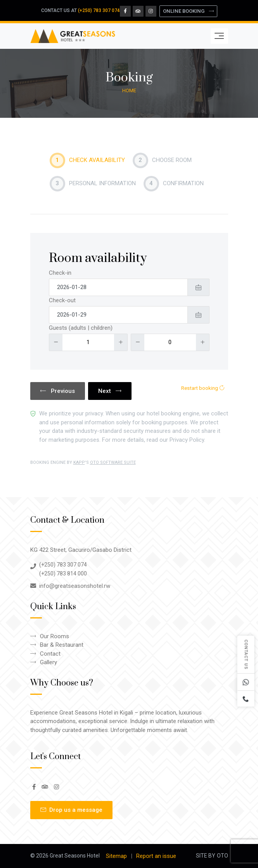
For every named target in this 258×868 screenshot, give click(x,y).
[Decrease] (56, 342)
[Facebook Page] (125, 11)
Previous (58, 391)
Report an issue (156, 856)
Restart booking (203, 388)
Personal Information (93, 184)
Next (110, 391)
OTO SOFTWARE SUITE (113, 462)
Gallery (48, 662)
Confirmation (174, 184)
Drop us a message (71, 810)
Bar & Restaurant (62, 645)
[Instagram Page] (151, 11)
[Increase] (121, 342)
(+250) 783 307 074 (99, 10)
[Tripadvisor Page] (138, 11)
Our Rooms (55, 636)
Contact (50, 654)
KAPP (79, 462)
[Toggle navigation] (219, 36)
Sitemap (116, 856)
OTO (223, 856)
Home (129, 90)
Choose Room (162, 160)
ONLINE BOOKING (188, 11)
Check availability (87, 160)
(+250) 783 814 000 (63, 573)
